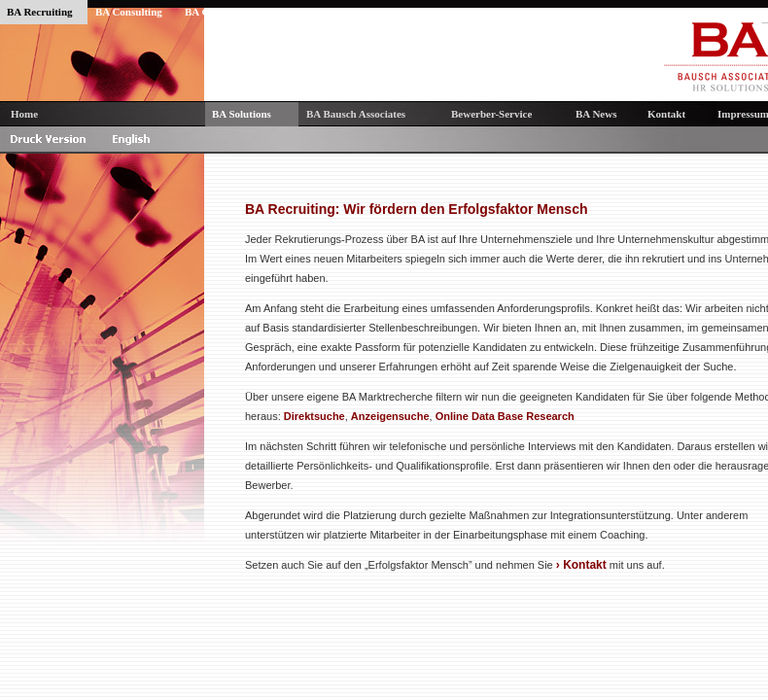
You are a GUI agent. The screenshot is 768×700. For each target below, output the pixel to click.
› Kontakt (581, 565)
